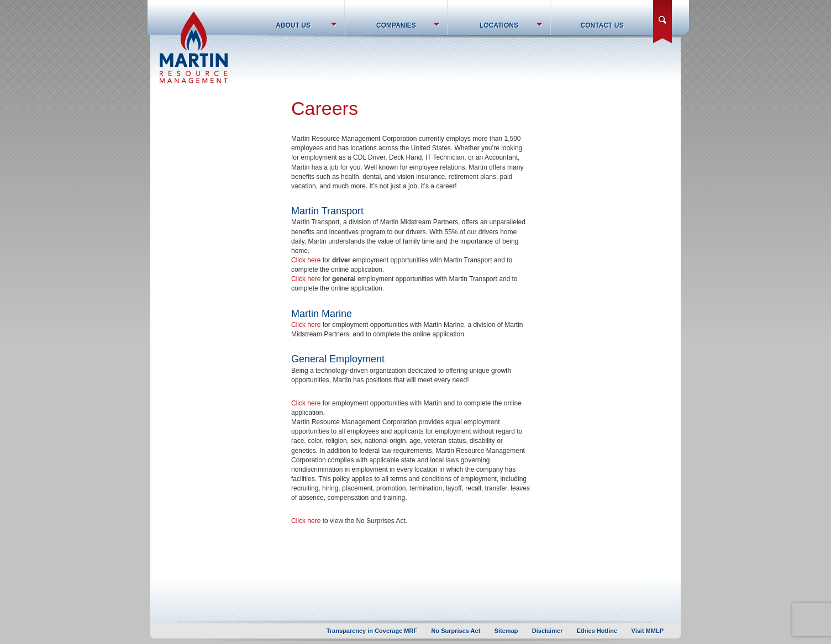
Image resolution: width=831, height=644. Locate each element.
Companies (396, 25)
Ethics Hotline (597, 631)
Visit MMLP (648, 631)
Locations (499, 25)
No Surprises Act (456, 631)
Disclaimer (548, 631)
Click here (306, 260)
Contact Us (602, 25)
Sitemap (506, 631)
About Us (293, 25)
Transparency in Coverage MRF (372, 631)
